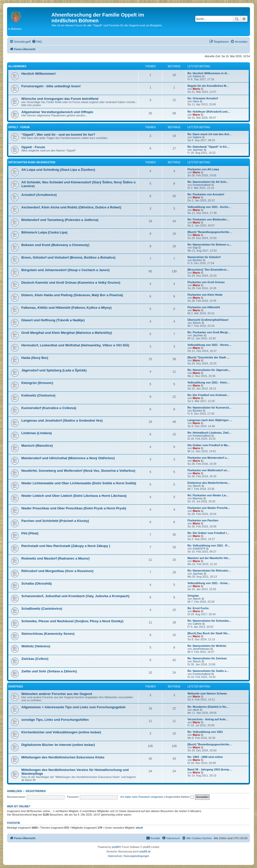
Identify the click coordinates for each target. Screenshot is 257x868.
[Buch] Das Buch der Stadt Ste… (209, 633)
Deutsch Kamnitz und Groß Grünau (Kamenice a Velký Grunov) (71, 283)
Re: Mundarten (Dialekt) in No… (208, 707)
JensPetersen (201, 649)
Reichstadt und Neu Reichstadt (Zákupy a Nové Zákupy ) (66, 546)
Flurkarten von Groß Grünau (206, 282)
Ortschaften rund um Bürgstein (32, 162)
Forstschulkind (202, 185)
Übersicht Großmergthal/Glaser (208, 320)
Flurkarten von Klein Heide (205, 295)
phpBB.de (145, 852)
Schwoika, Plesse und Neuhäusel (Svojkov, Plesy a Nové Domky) (72, 621)
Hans (196, 101)
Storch (197, 323)
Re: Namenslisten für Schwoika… (209, 621)
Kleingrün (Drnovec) (37, 383)
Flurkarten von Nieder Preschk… (209, 508)
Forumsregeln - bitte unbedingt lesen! (51, 86)
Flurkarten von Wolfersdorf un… (209, 470)
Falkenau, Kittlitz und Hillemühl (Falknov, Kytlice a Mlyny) (67, 308)
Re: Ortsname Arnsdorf (203, 98)
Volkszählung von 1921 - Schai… (209, 583)
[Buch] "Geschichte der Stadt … (208, 357)
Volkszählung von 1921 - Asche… (209, 207)
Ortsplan (193, 596)
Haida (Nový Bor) (35, 358)
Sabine (197, 76)
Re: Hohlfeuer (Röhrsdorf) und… (209, 112)
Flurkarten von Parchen (203, 520)
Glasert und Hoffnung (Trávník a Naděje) (53, 320)
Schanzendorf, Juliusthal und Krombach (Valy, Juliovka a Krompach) (75, 596)
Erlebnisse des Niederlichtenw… (209, 483)
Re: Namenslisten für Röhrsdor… (209, 571)
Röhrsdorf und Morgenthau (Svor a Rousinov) (57, 571)
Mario (196, 89)
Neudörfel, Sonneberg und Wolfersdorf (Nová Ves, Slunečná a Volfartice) (78, 471)
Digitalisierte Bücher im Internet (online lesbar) (58, 745)
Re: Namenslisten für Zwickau (207, 658)
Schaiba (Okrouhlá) (37, 583)
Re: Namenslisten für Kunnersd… (209, 408)
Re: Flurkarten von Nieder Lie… (208, 495)
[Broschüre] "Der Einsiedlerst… (208, 270)
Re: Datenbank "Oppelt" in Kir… (209, 147)
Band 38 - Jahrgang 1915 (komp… (210, 769)
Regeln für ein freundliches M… (208, 86)
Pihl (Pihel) (30, 533)
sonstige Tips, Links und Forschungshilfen (55, 720)
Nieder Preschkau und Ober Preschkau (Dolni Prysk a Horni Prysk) (74, 508)
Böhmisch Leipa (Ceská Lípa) (44, 232)
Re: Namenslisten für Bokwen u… (210, 245)
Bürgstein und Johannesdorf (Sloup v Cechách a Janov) (66, 270)
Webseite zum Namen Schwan (207, 693)
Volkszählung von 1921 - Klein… (209, 382)
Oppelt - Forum (19, 127)
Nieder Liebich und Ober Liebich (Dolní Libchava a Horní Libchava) (74, 496)
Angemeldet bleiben (180, 797)
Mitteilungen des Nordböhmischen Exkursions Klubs (63, 757)
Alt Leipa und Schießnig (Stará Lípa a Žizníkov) (58, 170)
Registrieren (36, 791)
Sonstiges (16, 687)
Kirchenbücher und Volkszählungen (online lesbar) (61, 732)
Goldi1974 (199, 548)
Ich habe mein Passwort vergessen (142, 797)
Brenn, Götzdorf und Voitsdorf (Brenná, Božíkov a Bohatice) (68, 257)
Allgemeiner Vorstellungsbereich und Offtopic (57, 112)
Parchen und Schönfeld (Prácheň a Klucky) (55, 521)
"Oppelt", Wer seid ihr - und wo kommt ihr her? (58, 135)
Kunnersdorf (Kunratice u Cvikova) (49, 408)
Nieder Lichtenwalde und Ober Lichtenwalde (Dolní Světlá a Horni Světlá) (79, 483)
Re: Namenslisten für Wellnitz (207, 646)
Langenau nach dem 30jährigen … (210, 420)
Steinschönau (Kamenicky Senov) (48, 634)
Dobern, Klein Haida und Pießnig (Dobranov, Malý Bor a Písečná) (72, 295)
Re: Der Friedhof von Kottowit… (208, 395)
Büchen (197, 260)
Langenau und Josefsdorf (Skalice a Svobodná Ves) (62, 420)
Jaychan (198, 150)
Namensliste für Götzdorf (204, 257)
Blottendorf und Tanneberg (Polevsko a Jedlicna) (60, 220)
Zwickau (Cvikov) (35, 659)
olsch (196, 710)
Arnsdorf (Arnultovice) (39, 195)
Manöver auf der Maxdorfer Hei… (209, 558)
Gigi (195, 248)
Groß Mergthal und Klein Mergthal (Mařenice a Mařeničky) (67, 333)
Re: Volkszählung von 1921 (205, 732)
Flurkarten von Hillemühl (204, 307)
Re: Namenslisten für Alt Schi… (208, 182)
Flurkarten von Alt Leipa (203, 169)
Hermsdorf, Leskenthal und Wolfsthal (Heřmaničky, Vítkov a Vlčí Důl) (75, 345)
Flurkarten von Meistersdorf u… (208, 458)
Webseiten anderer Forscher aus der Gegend (57, 694)
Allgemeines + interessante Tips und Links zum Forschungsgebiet (73, 707)
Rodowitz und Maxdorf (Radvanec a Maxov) (55, 558)
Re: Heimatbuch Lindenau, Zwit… (209, 433)
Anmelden (15, 791)
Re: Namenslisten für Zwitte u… (208, 671)
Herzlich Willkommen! (39, 74)
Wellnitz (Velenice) (36, 646)
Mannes (198, 498)
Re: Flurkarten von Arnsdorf (206, 194)
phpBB (115, 847)
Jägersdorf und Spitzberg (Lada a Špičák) (54, 370)
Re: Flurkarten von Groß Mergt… (209, 332)
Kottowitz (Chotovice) (38, 395)
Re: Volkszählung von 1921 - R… (209, 545)
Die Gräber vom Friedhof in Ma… (209, 445)
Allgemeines (17, 66)
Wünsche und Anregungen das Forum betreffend (60, 99)
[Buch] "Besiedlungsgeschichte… (210, 232)
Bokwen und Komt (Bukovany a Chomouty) (55, 245)
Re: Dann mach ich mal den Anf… (210, 134)
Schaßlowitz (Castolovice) (42, 609)
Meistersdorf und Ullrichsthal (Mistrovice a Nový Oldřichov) (68, 458)
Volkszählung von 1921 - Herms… (209, 345)
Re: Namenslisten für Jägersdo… (209, 370)
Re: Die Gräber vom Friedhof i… (208, 533)
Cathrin (197, 624)
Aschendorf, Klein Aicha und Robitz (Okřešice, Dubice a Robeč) (71, 207)
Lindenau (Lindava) (37, 433)
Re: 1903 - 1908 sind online (205, 757)
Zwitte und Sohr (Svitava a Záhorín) (49, 671)
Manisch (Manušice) (37, 446)
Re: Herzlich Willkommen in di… (209, 73)
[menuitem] (37, 42)
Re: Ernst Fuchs (198, 608)
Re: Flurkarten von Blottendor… (208, 219)
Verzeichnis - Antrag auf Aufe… (208, 719)
